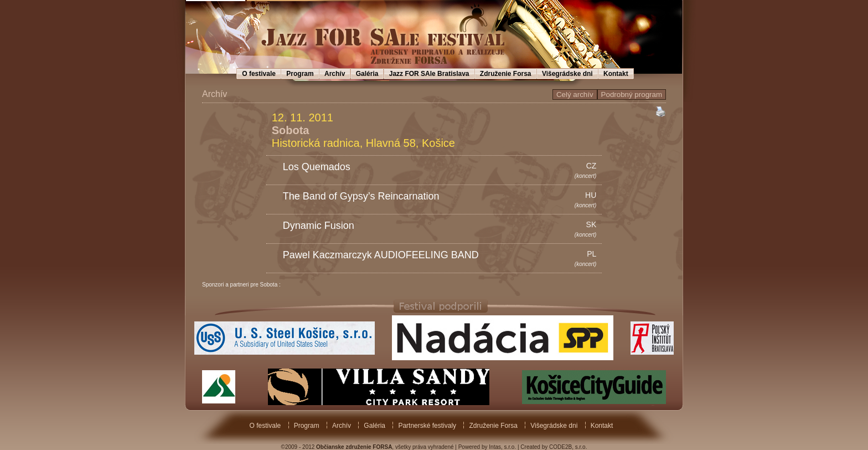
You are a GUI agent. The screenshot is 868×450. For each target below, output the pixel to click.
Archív (335, 74)
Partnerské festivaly (427, 426)
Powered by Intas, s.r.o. (487, 447)
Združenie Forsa (506, 74)
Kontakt (616, 74)
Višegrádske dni (567, 74)
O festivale (259, 74)
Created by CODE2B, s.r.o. (554, 447)
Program (300, 74)
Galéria (367, 74)
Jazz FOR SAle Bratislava (429, 74)
